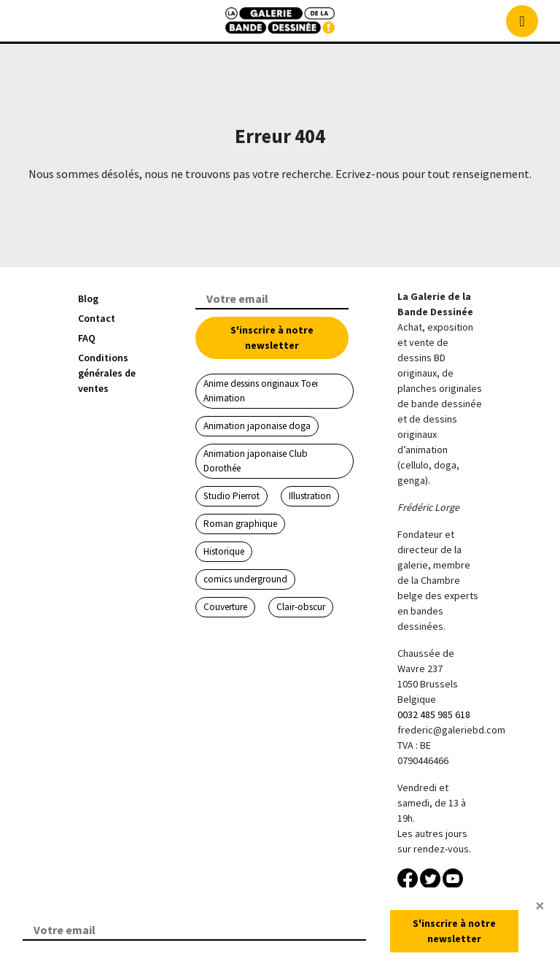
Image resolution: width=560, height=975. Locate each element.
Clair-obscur (301, 607)
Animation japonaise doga (257, 426)
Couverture (225, 607)
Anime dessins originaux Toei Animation (261, 391)
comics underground (245, 579)
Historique (224, 551)
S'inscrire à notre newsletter (272, 338)
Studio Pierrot (232, 496)
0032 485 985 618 (434, 714)
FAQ (87, 338)
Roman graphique (240, 524)
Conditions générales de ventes (107, 373)
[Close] (540, 906)
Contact (97, 318)
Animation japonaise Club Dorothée (256, 461)
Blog (88, 298)
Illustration (310, 496)
